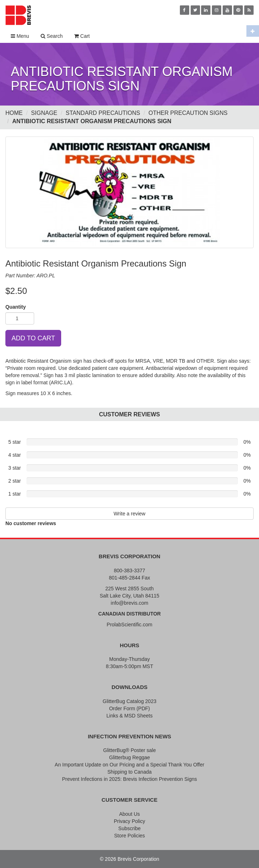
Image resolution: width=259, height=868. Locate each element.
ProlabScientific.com (130, 625)
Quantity (16, 307)
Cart (82, 36)
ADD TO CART (33, 338)
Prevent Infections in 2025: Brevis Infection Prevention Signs (129, 779)
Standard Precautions (103, 113)
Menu (20, 36)
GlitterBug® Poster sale (130, 750)
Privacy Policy (129, 821)
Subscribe (129, 828)
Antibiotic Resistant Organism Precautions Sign (92, 121)
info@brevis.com (129, 603)
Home (14, 113)
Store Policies (129, 836)
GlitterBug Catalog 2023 (129, 701)
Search (52, 36)
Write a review (129, 514)
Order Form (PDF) (129, 708)
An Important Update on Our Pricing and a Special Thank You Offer (129, 765)
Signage (44, 113)
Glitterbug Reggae (129, 757)
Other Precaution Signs (188, 113)
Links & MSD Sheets (129, 716)
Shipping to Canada (130, 772)
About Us (129, 814)
